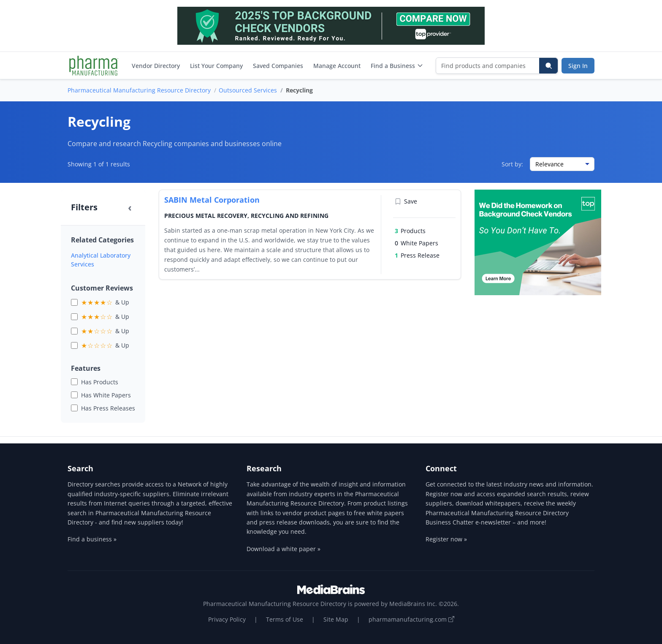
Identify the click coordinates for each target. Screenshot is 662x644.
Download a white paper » (284, 549)
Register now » (446, 539)
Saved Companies (278, 66)
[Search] (548, 66)
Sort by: (512, 164)
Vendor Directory (156, 66)
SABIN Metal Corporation (212, 200)
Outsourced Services (248, 90)
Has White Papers (106, 395)
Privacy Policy (227, 619)
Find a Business (397, 66)
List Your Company (216, 66)
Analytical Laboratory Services (101, 260)
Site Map (336, 619)
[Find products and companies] (488, 66)
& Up (105, 302)
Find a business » (92, 539)
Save (406, 201)
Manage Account (337, 66)
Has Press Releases (108, 408)
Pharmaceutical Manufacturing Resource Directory (139, 90)
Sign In (578, 66)
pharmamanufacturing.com (411, 619)
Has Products (100, 382)
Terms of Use (285, 619)
